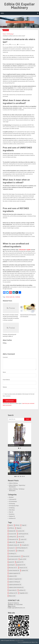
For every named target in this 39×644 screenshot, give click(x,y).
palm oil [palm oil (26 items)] (23, 559)
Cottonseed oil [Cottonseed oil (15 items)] (14, 539)
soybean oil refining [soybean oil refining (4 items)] (14, 582)
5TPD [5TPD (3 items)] (17, 525)
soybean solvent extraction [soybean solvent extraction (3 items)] (16, 587)
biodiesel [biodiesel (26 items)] (12, 531)
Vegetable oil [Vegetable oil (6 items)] (24, 593)
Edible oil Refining (13, 483)
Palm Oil (11, 512)
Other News (12, 510)
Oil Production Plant (14, 506)
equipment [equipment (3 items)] (21, 542)
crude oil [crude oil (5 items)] (23, 539)
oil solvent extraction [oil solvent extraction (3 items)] (15, 556)
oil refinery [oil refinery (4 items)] (20, 551)
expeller (29, 250)
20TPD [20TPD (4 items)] (11, 528)
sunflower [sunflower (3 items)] (22, 590)
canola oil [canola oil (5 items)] (21, 531)
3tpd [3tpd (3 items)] (11, 525)
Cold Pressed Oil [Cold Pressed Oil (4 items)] (23, 534)
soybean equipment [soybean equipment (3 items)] (14, 573)
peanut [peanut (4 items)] (11, 562)
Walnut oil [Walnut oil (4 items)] (12, 596)
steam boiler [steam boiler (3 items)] (13, 590)
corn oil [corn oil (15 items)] (21, 537)
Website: (5, 387)
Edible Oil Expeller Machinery (19, 6)
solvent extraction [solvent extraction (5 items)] (14, 571)
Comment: (5, 357)
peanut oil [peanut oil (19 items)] (20, 562)
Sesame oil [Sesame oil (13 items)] (23, 568)
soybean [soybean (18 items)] (25, 571)
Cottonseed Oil (13, 499)
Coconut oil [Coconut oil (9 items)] (12, 534)
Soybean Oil (12, 516)
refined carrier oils (10, 297)
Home (4, 34)
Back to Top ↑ (35, 642)
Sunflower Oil (12, 518)
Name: (4, 372)
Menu (2, 13)
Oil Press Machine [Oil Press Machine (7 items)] (22, 548)
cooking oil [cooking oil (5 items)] (12, 537)
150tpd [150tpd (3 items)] (19, 528)
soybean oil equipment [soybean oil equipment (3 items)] (15, 579)
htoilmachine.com (27, 642)
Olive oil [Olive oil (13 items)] (26, 556)
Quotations (12, 514)
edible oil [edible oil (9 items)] (12, 542)
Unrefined (18, 297)
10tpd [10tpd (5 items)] (24, 525)
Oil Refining (12, 508)
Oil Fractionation (13, 501)
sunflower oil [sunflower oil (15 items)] (13, 593)
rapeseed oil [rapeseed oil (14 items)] (21, 565)
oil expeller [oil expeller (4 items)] (25, 545)
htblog (7, 45)
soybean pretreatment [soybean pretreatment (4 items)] (15, 585)
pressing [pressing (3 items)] (12, 565)
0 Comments (22, 45)
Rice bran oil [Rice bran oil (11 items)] (13, 568)
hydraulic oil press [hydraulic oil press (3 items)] (14, 545)
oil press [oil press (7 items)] (12, 548)
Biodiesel (11, 497)
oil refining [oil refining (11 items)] (13, 554)
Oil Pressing (10, 34)
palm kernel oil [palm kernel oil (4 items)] (13, 559)
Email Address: (6, 380)
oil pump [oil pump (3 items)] (12, 551)
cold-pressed (22, 250)
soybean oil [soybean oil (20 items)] (13, 576)
